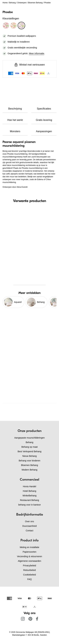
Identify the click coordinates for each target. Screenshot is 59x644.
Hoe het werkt (15, 120)
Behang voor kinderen (29, 461)
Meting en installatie (30, 547)
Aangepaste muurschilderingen (29, 438)
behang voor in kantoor (29, 505)
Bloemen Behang (35, 3)
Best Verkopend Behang (29, 451)
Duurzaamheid (29, 526)
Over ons (29, 521)
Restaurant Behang (29, 500)
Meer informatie (36, 53)
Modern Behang (30, 470)
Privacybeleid (29, 566)
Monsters (15, 131)
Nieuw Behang (29, 456)
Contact (29, 531)
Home (5, 3)
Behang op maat (29, 447)
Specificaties (44, 109)
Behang (12, 3)
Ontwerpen (22, 3)
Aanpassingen (44, 131)
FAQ (29, 579)
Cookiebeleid (29, 575)
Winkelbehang (29, 496)
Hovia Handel (29, 486)
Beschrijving (15, 109)
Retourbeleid (29, 570)
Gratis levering (44, 120)
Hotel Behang (29, 491)
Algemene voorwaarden (30, 561)
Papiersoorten (29, 552)
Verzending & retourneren (30, 556)
